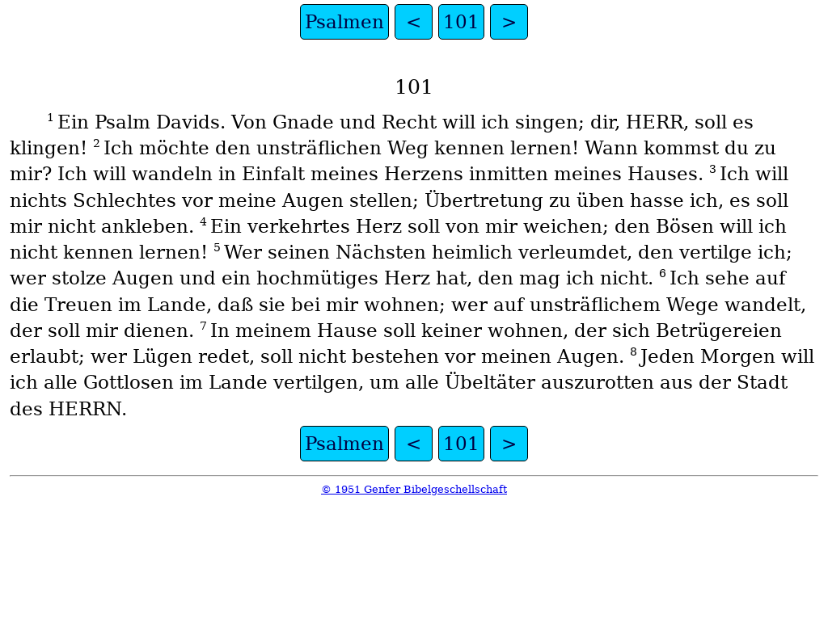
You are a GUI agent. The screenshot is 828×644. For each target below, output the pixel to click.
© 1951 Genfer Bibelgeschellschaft (414, 489)
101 (461, 22)
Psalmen (344, 22)
